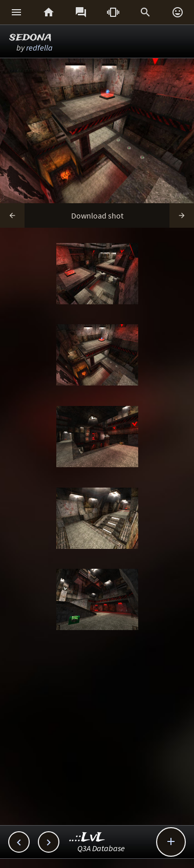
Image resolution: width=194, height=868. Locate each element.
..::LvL (87, 838)
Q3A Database (101, 848)
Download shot (97, 215)
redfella (39, 47)
